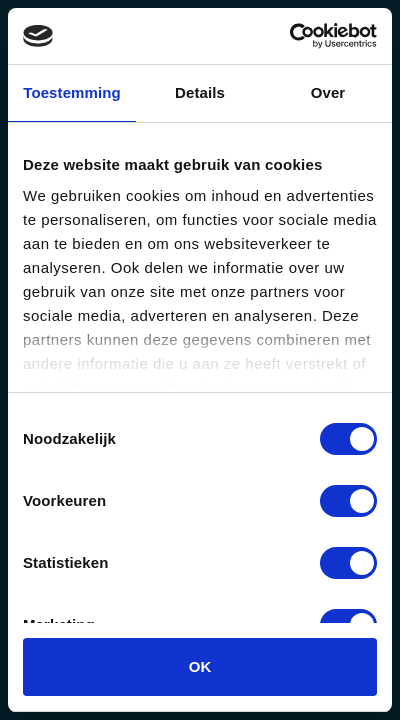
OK (200, 666)
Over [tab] (328, 92)
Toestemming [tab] (72, 92)
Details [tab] (200, 92)
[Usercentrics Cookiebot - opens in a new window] (289, 36)
